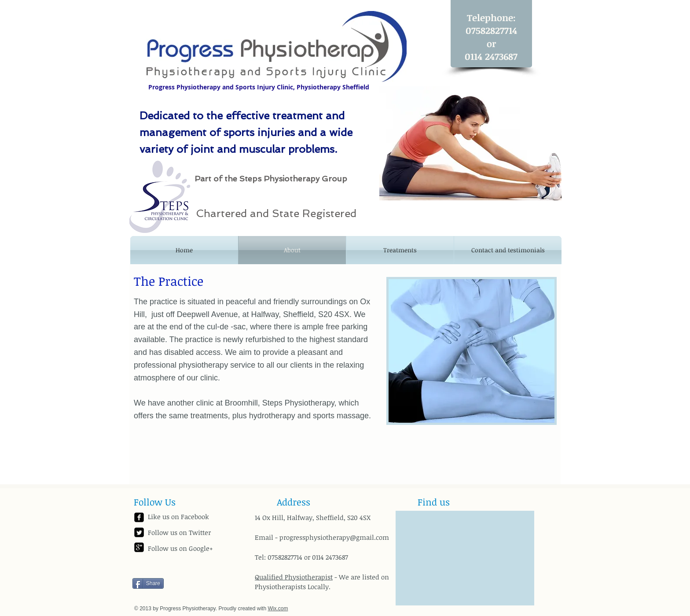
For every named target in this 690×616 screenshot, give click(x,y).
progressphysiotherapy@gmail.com (334, 537)
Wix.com (278, 609)
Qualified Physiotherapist (294, 577)
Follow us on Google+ (180, 548)
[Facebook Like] (187, 569)
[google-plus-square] (139, 547)
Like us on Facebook (178, 516)
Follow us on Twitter (179, 532)
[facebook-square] (139, 517)
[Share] (148, 583)
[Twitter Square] (139, 532)
